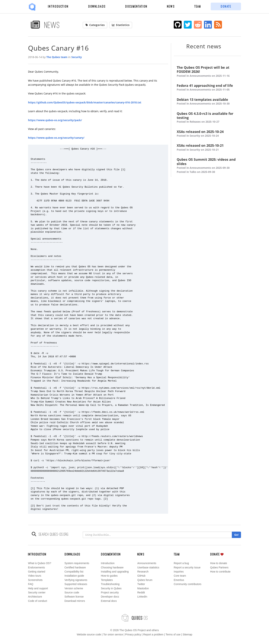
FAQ (31, 584)
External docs (109, 601)
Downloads (97, 6)
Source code (72, 592)
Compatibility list (74, 572)
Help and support (38, 588)
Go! (236, 535)
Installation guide (74, 576)
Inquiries (179, 572)
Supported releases (76, 584)
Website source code (89, 634)
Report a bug (181, 563)
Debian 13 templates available (207, 102)
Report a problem (153, 634)
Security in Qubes (111, 588)
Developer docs (110, 597)
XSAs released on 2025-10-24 (207, 134)
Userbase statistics (148, 567)
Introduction (58, 6)
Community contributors (188, 584)
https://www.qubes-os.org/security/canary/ (56, 138)
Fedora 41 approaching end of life (207, 88)
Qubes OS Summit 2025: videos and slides (207, 166)
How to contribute (220, 572)
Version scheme (74, 588)
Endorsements (36, 567)
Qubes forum (145, 580)
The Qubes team (57, 57)
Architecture (35, 597)
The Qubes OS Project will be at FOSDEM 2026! (207, 72)
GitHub (141, 576)
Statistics (121, 25)
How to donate (219, 563)
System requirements (77, 563)
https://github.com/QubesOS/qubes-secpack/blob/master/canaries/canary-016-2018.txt (85, 102)
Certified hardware (75, 567)
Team (198, 6)
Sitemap (187, 634)
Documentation (136, 6)
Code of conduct (38, 601)
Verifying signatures (76, 580)
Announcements (147, 563)
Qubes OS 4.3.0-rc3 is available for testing (207, 118)
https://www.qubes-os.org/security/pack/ (55, 120)
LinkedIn (142, 597)
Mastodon (143, 588)
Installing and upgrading (115, 572)
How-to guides (109, 576)
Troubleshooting (110, 584)
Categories (95, 25)
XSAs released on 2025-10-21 (207, 148)
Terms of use (173, 634)
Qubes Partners (219, 567)
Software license (74, 597)
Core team (180, 576)
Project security (110, 592)
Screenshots (35, 580)
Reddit (141, 592)
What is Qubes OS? (40, 563)
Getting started (37, 572)
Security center (37, 592)
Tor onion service (113, 634)
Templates (107, 580)
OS (134, 618)
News (171, 6)
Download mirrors (75, 601)
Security (77, 57)
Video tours (35, 576)
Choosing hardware (112, 567)
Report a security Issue (187, 567)
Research (143, 572)
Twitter (141, 584)
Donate (226, 6)
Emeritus (179, 580)
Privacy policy (133, 634)
